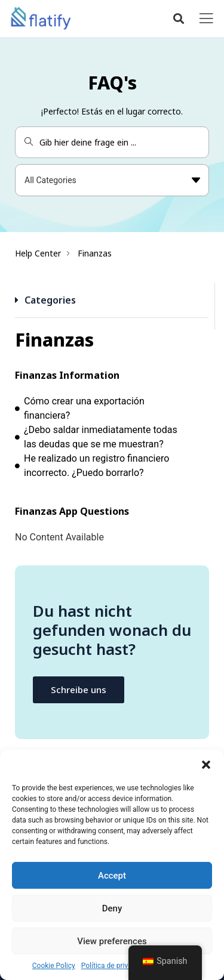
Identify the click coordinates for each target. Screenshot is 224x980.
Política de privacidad (115, 966)
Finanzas (95, 253)
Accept (112, 876)
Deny (112, 908)
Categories (50, 300)
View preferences (112, 941)
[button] (206, 765)
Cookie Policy (54, 966)
